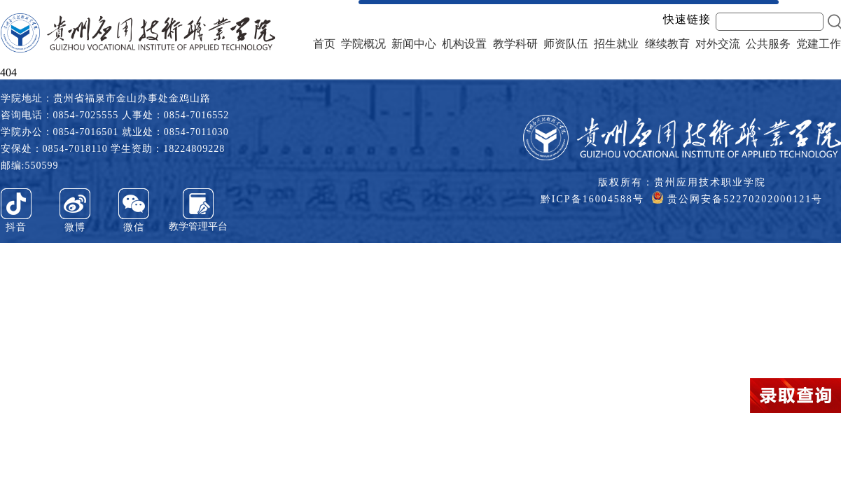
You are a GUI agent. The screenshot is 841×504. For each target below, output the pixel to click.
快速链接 (687, 20)
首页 (324, 44)
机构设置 (464, 44)
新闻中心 (414, 44)
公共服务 (768, 44)
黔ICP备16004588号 (592, 199)
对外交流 (718, 44)
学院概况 (363, 44)
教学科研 (515, 44)
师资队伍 (566, 44)
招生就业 (616, 44)
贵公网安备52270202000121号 (737, 198)
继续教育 (667, 44)
